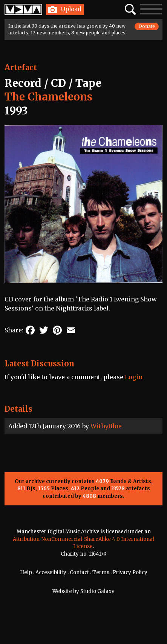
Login (134, 377)
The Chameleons (48, 97)
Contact (79, 572)
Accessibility (51, 572)
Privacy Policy (130, 572)
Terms (101, 572)
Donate (147, 26)
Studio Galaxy (97, 591)
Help (26, 572)
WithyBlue (106, 426)
